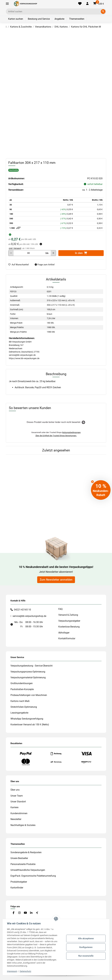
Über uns (15, 790)
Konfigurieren (86, 947)
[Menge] (28, 253)
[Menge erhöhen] (53, 253)
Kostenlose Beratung (69, 627)
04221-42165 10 (22, 610)
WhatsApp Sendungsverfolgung (27, 719)
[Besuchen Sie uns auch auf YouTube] (25, 913)
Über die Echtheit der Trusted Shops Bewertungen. (56, 436)
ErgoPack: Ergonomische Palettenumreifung (33, 876)
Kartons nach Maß (20, 701)
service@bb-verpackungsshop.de (29, 616)
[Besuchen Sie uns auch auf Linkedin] (31, 913)
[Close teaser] (92, 482)
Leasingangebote (19, 713)
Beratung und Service (39, 19)
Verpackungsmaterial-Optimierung (28, 677)
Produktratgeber (19, 882)
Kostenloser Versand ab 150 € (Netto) (30, 725)
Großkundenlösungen (22, 683)
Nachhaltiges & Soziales (23, 825)
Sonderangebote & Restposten (26, 852)
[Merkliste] (80, 4)
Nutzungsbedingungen (71, 432)
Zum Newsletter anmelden (56, 580)
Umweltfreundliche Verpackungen (28, 870)
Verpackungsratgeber (69, 621)
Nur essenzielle (86, 956)
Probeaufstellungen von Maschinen (29, 695)
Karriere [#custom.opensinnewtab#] (14, 807)
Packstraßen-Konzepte (22, 689)
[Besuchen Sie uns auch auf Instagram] (19, 913)
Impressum (12, 971)
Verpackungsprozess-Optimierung (28, 672)
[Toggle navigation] (7, 4)
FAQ (60, 609)
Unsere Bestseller (19, 858)
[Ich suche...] (54, 12)
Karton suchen (16, 19)
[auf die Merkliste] (20, 265)
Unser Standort (18, 802)
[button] (87, 4)
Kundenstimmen (19, 813)
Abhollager (64, 633)
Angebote (59, 19)
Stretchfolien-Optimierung (24, 707)
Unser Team (17, 796)
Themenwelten (77, 19)
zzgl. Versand (15, 248)
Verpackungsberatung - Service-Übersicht (32, 666)
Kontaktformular (67, 638)
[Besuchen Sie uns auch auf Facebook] (13, 913)
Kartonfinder (17, 888)
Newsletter (16, 819)
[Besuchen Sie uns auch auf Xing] (37, 913)
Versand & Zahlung (68, 615)
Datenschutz (26, 971)
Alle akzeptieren (86, 938)
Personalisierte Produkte (23, 864)
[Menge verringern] (11, 253)
